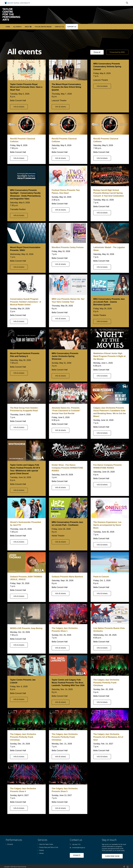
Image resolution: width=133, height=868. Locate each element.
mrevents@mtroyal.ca (79, 848)
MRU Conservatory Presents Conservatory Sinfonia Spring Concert (107, 66)
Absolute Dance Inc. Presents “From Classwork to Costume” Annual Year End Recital (66, 411)
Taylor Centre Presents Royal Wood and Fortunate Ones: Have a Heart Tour (26, 87)
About (28, 27)
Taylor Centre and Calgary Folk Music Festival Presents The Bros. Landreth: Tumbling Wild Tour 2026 (68, 683)
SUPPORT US (72, 27)
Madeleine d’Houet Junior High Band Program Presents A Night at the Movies (109, 356)
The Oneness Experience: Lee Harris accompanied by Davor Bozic (107, 525)
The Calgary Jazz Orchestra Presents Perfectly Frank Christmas (106, 683)
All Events (17, 27)
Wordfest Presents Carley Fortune (68, 247)
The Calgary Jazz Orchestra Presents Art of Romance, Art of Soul (108, 737)
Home (8, 27)
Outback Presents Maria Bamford (67, 577)
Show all (97, 52)
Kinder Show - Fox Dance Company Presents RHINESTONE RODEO (67, 468)
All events (9, 844)
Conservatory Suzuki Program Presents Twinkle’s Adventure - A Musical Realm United (25, 302)
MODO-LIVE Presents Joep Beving (26, 628)
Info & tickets (19, 107)
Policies (41, 850)
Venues (41, 853)
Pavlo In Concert (101, 577)
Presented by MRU (117, 52)
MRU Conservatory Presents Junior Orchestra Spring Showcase (65, 356)
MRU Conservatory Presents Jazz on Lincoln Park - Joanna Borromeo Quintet (109, 302)
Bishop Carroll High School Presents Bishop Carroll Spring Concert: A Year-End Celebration (109, 193)
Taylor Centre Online (43, 27)
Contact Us (59, 27)
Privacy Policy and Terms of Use (48, 847)
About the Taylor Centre (45, 844)
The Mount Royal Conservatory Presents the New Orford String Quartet (66, 87)
